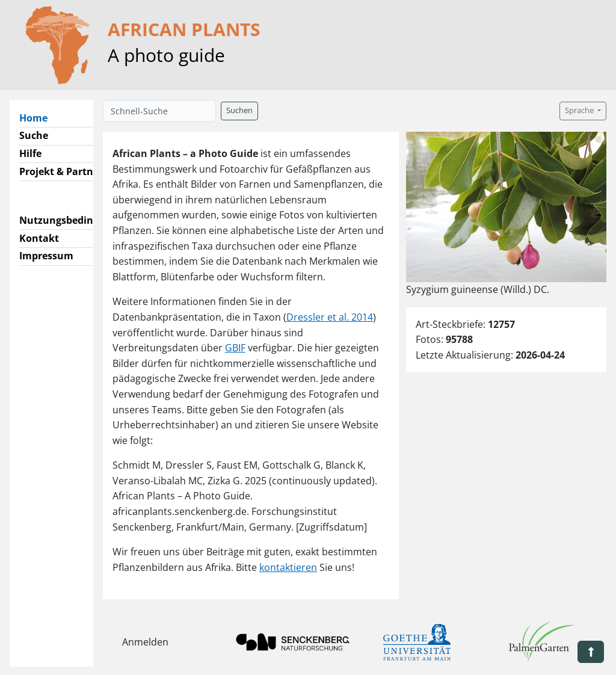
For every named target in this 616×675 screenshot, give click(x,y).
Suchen (239, 110)
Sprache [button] (580, 110)
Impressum (46, 256)
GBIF (235, 348)
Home (38, 117)
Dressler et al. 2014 (330, 317)
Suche (34, 135)
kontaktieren (288, 567)
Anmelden (145, 642)
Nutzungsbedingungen (74, 220)
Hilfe (30, 153)
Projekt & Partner (61, 171)
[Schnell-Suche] (159, 111)
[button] (591, 652)
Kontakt (39, 238)
